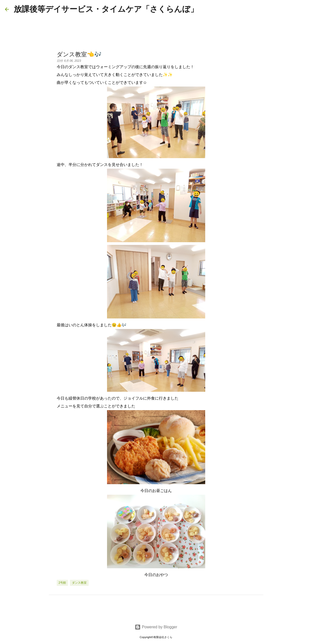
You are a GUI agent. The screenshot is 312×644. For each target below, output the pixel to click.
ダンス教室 (79, 583)
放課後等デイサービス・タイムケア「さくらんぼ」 (106, 9)
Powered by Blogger (156, 627)
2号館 (62, 583)
